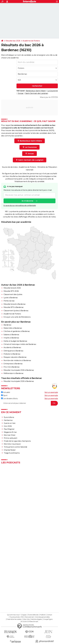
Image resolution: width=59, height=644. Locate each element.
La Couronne (53, 91)
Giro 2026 (8, 426)
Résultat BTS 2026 (11, 291)
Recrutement (30, 617)
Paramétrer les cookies (14, 619)
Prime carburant (11, 438)
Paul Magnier (9, 429)
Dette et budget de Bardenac (15, 341)
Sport (4, 395)
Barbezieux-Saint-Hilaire (36, 91)
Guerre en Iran (10, 423)
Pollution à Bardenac (12, 354)
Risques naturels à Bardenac (15, 357)
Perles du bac (9, 301)
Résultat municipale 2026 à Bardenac (19, 370)
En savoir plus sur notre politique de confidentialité (20, 206)
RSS (22, 617)
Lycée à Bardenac (11, 298)
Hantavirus (8, 420)
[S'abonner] (29, 403)
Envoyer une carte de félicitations (17, 317)
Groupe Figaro (48, 619)
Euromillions (9, 417)
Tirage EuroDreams (12, 453)
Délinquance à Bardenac (13, 351)
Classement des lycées (13, 294)
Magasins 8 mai (10, 432)
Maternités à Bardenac (13, 328)
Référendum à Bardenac (14, 373)
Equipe (24, 615)
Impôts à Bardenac (11, 338)
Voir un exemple (51, 392)
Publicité (43, 615)
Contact (49, 615)
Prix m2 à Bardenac (12, 367)
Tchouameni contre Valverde (15, 447)
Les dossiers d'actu (9, 398)
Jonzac (21, 93)
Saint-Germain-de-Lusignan (37, 93)
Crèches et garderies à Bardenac (17, 331)
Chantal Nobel (10, 450)
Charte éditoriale (33, 615)
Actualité (6, 392)
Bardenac (7, 325)
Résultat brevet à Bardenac (15, 304)
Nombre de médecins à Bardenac (17, 360)
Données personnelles (42, 617)
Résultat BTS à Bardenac (14, 307)
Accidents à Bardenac (12, 347)
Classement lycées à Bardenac (16, 311)
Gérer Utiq (26, 619)
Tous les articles (15, 617)
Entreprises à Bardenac (13, 364)
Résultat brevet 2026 (12, 288)
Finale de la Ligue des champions (17, 441)
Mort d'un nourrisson (12, 444)
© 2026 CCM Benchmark (30, 622)
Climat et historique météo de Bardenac (20, 344)
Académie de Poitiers (31, 41)
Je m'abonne (27, 201)
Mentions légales (36, 619)
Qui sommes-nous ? (14, 615)
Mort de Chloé (10, 435)
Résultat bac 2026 (13, 41)
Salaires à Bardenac (11, 335)
